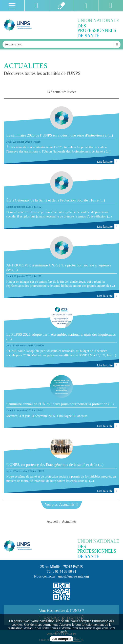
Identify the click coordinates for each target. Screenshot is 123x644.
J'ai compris (61, 639)
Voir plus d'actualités (61, 504)
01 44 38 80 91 (66, 572)
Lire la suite (108, 161)
